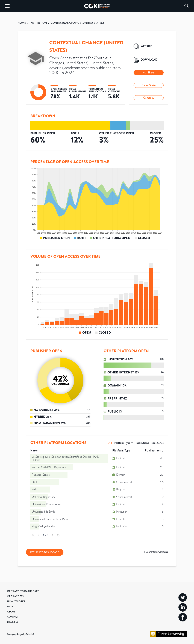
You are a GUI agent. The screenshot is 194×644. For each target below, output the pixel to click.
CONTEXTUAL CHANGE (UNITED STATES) (77, 23)
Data (10, 606)
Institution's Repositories (150, 443)
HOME (22, 23)
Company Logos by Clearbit (21, 634)
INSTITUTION (38, 23)
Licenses (13, 622)
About (11, 612)
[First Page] (33, 535)
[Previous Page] (39, 535)
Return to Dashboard (45, 552)
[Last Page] (58, 535)
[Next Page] (52, 535)
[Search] (187, 6)
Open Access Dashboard (23, 591)
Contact (13, 617)
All (110, 443)
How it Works (16, 601)
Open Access (15, 596)
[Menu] (7, 6)
